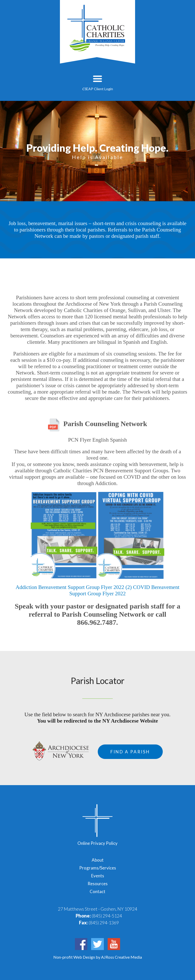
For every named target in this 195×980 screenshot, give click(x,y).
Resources (98, 884)
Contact (97, 891)
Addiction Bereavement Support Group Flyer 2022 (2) (74, 587)
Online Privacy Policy (97, 843)
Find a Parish (130, 752)
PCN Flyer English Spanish (97, 440)
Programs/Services (98, 868)
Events (98, 876)
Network (133, 424)
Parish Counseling (91, 424)
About (98, 860)
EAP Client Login (98, 89)
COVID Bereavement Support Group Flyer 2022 (124, 590)
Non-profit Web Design (75, 957)
